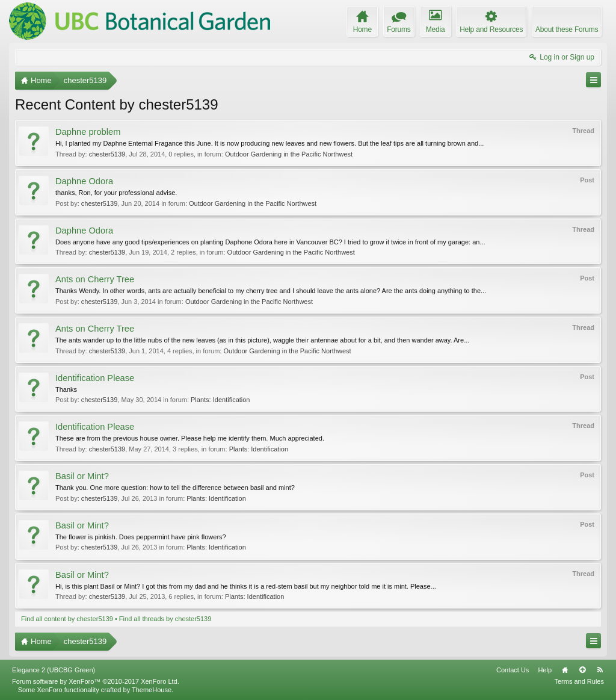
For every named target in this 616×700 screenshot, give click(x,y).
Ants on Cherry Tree (95, 279)
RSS (600, 670)
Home (565, 670)
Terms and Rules (579, 681)
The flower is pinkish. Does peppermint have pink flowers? (141, 537)
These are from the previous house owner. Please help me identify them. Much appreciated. (190, 438)
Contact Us (513, 670)
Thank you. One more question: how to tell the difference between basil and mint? (175, 488)
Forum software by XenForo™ (96, 681)
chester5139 (107, 154)
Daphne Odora (84, 181)
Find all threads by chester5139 (165, 619)
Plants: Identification (220, 400)
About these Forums (567, 29)
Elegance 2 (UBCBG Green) (54, 670)
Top (582, 670)
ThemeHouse (152, 690)
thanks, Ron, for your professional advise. (116, 193)
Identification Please (95, 378)
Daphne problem (88, 132)
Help (545, 670)
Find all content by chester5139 (67, 619)
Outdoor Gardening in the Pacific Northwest (289, 154)
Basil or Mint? (82, 476)
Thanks (66, 389)
